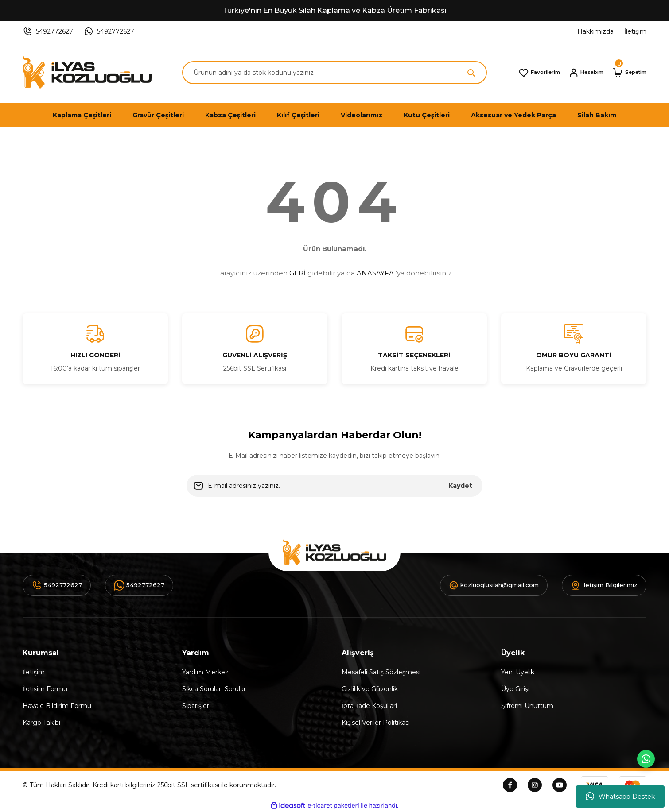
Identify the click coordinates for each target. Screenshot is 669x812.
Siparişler (196, 706)
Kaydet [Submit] (460, 486)
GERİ (298, 273)
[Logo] (87, 73)
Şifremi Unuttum (527, 706)
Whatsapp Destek (620, 797)
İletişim (34, 672)
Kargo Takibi (41, 723)
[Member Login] (577, 73)
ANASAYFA (375, 273)
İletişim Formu (45, 689)
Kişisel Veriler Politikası (376, 723)
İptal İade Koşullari (369, 706)
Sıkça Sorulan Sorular (214, 689)
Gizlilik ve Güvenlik (370, 689)
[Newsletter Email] (334, 486)
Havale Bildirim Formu (57, 706)
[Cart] (626, 73)
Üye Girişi (515, 689)
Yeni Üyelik (518, 672)
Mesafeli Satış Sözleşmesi (381, 672)
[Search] (334, 73)
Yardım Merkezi (206, 672)
